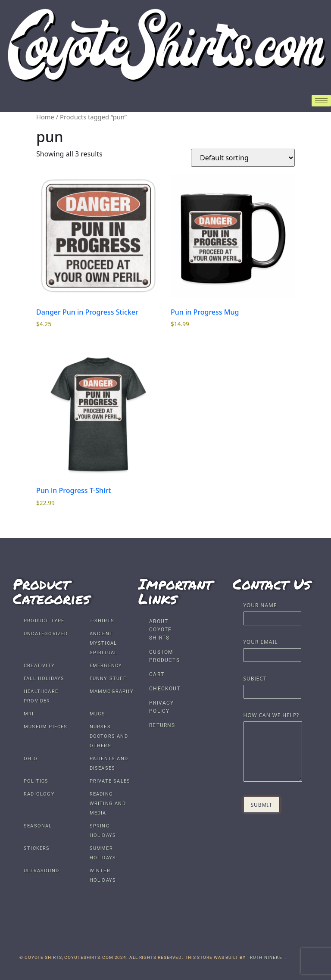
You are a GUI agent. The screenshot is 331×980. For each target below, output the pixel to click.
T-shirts (102, 621)
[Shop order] (243, 158)
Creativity (39, 666)
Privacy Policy (161, 707)
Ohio (31, 759)
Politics (36, 781)
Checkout (165, 689)
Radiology (39, 794)
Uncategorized (46, 634)
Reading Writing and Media (108, 804)
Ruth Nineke (266, 957)
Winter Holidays (103, 875)
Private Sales (110, 781)
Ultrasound (41, 871)
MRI (29, 714)
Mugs (98, 714)
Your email (273, 649)
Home (45, 117)
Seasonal (38, 826)
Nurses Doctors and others (109, 736)
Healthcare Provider (41, 696)
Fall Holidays (44, 679)
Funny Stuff (108, 679)
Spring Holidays (103, 831)
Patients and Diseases (109, 763)
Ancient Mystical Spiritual (104, 643)
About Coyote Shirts (160, 630)
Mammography (112, 691)
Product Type (44, 621)
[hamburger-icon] (321, 101)
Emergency (106, 666)
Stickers (37, 848)
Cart (157, 674)
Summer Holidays (103, 853)
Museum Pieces (46, 727)
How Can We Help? (273, 748)
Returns (162, 725)
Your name (273, 613)
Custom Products (164, 656)
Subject (273, 686)
